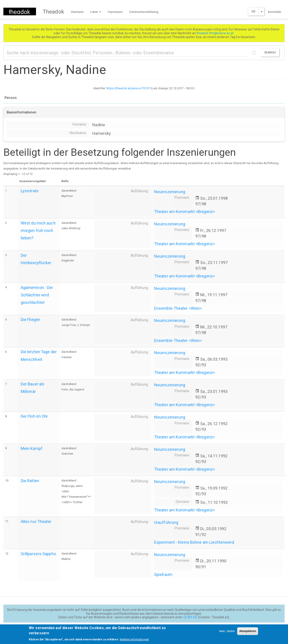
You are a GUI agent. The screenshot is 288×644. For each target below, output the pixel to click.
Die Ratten (30, 481)
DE (254, 11)
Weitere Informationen (134, 641)
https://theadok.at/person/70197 (128, 88)
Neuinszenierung (170, 192)
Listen (96, 12)
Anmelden (274, 12)
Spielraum (163, 574)
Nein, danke (227, 633)
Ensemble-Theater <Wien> (178, 308)
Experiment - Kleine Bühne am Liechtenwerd (194, 542)
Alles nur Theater (36, 521)
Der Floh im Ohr (34, 416)
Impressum (115, 12)
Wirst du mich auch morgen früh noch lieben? (38, 230)
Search (270, 52)
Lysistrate (30, 191)
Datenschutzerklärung (144, 12)
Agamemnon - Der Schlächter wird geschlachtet (37, 295)
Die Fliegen (30, 320)
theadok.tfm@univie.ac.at (215, 33)
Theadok (53, 12)
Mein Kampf (32, 448)
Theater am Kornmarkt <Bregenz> (184, 212)
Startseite (77, 12)
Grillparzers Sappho (38, 554)
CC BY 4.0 (190, 617)
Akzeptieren (248, 633)
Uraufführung (166, 522)
